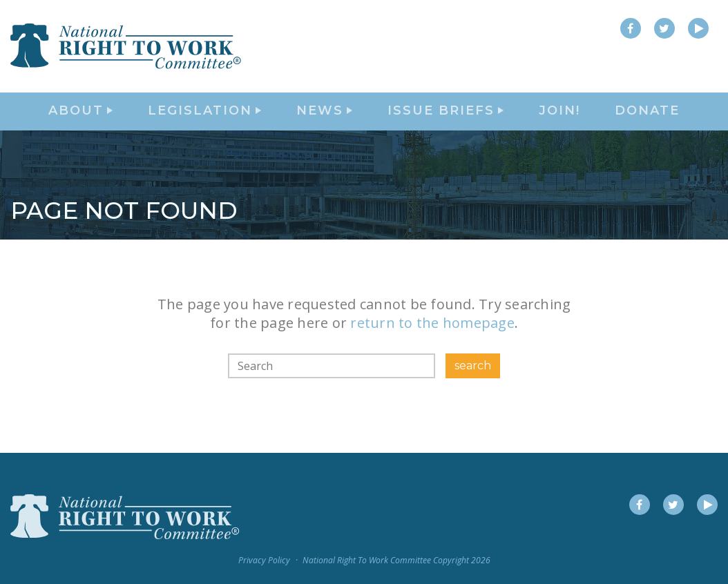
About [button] (80, 121)
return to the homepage (432, 343)
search (473, 385)
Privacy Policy (264, 560)
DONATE (647, 121)
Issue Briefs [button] (446, 121)
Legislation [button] (204, 121)
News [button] (324, 121)
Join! (559, 121)
